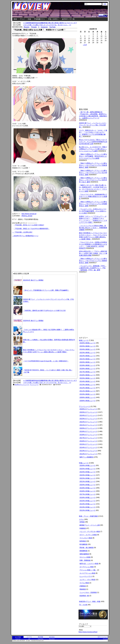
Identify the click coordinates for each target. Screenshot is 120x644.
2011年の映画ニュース (88, 391)
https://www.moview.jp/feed (88, 632)
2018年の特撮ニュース (88, 491)
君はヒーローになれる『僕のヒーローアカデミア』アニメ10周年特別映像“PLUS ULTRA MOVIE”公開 (93, 142)
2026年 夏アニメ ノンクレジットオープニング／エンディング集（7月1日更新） (93, 125)
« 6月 (85, 45)
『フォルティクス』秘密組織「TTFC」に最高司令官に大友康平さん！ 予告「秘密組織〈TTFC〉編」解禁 (93, 268)
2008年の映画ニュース (88, 401)
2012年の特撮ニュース (88, 510)
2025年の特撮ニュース (88, 469)
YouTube (52, 27)
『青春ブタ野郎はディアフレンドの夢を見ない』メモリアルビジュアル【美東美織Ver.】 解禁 (93, 165)
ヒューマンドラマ (86, 576)
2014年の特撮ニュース (88, 504)
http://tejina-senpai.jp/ (29, 214)
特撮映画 (83, 528)
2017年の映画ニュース (88, 372)
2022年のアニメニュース (88, 422)
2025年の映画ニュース (88, 346)
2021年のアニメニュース (88, 425)
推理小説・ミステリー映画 (89, 564)
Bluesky (27, 27)
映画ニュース (84, 340)
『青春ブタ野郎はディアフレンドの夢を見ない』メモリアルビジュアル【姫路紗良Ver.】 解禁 (93, 261)
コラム (81, 519)
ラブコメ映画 (84, 583)
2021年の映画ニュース (88, 359)
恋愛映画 (83, 586)
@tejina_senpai (27, 216)
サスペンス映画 (85, 557)
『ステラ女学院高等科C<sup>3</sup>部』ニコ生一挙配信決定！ (46, 361)
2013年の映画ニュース (88, 385)
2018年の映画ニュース (88, 369)
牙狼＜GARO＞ (54, 19)
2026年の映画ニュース (88, 343)
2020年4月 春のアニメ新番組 (33, 321)
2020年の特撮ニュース (88, 485)
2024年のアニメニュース (88, 415)
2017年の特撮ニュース (88, 494)
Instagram (44, 27)
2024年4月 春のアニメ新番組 (33, 280)
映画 (15, 19)
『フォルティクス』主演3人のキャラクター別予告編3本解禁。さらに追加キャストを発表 (93, 211)
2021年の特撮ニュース (88, 481)
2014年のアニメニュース (88, 447)
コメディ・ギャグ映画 (87, 580)
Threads (34, 27)
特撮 (29, 19)
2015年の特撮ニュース (88, 501)
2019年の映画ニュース (88, 365)
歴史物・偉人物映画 (87, 548)
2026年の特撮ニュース (88, 465)
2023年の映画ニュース (88, 353)
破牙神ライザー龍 (68, 19)
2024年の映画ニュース (88, 349)
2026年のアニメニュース (88, 409)
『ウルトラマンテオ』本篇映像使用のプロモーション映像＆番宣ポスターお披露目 (93, 197)
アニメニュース (34, 385)
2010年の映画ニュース (88, 394)
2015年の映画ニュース (88, 378)
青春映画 (83, 589)
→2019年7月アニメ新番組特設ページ (25, 236)
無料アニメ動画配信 (87, 457)
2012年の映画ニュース (88, 388)
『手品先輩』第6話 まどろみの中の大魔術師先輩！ (32, 229)
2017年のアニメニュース (88, 438)
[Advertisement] (28, 251)
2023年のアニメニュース (88, 419)
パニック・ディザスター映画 (90, 532)
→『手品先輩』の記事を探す (22, 232)
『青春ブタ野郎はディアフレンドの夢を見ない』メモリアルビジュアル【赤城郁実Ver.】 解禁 (93, 204)
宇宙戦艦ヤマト (40, 19)
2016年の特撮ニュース (88, 498)
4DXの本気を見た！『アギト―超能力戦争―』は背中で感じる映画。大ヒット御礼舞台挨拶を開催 (93, 253)
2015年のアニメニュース (88, 444)
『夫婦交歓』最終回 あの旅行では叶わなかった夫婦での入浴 (44, 310)
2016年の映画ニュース (88, 375)
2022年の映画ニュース (88, 356)
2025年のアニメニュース (88, 412)
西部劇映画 (83, 551)
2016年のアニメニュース (88, 441)
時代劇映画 (83, 544)
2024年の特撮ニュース (88, 472)
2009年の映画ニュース (88, 397)
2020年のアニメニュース (88, 428)
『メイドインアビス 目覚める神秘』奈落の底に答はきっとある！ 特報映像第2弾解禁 (93, 228)
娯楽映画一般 (84, 596)
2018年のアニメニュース (88, 435)
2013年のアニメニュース (88, 451)
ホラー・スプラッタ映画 (88, 535)
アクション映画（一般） (88, 570)
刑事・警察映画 (85, 560)
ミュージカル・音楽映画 (88, 592)
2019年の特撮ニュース (88, 488)
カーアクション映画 (87, 567)
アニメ (22, 19)
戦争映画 (83, 541)
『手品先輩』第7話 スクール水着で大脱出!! (29, 225)
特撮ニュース (84, 463)
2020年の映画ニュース (88, 362)
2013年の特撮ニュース (88, 507)
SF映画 (82, 522)
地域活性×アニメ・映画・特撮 (90, 601)
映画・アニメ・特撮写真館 (88, 516)
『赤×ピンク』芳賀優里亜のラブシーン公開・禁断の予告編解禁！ (46, 290)
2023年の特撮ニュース (88, 475)
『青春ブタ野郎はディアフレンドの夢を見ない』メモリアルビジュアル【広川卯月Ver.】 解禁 (93, 173)
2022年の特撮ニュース (88, 478)
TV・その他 (83, 605)
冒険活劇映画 (84, 554)
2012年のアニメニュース (88, 454)
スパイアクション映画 (87, 573)
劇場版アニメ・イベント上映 (90, 525)
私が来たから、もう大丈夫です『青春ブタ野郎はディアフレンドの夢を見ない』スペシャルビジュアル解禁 (93, 149)
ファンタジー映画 (86, 538)
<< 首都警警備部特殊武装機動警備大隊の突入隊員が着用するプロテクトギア (50, 23)
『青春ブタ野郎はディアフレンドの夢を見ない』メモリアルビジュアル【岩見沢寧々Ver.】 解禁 (93, 180)
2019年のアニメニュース (22, 385)
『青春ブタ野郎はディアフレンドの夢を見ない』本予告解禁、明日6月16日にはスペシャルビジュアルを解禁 (93, 156)
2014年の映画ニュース (88, 381)
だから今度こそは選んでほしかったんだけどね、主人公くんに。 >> (47, 25)
